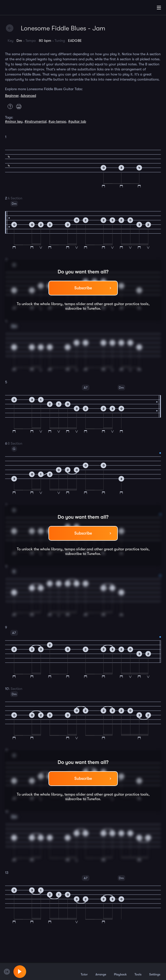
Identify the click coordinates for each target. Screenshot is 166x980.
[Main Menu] (159, 8)
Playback (120, 971)
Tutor (84, 971)
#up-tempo (57, 121)
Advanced (28, 96)
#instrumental (36, 121)
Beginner (12, 96)
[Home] (20, 8)
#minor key (14, 121)
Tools (138, 971)
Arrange (101, 971)
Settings (155, 971)
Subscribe (83, 288)
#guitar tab (77, 121)
